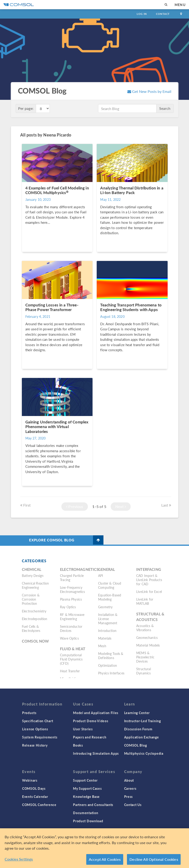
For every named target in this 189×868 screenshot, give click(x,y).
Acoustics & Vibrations (145, 628)
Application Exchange (142, 737)
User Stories (83, 729)
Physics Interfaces (111, 673)
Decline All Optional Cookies (154, 862)
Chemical (31, 569)
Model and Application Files (96, 713)
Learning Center (137, 713)
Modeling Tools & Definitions (111, 656)
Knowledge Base (86, 796)
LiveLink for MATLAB (145, 601)
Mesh (102, 646)
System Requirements (40, 737)
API (101, 575)
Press (129, 796)
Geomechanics (147, 637)
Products (29, 713)
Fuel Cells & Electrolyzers (31, 628)
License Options (35, 729)
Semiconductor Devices (71, 628)
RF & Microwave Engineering (72, 617)
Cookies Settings (19, 861)
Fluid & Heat (73, 649)
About (129, 780)
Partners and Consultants (93, 805)
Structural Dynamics (144, 671)
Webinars (30, 780)
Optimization (108, 665)
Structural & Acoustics (150, 617)
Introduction (107, 631)
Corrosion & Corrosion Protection (31, 599)
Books (78, 745)
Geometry (105, 607)
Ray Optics (68, 607)
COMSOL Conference (39, 805)
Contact (163, 14)
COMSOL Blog (136, 745)
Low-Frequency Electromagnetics (72, 589)
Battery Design (33, 575)
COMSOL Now (35, 641)
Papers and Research (90, 737)
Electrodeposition (35, 619)
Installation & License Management (108, 619)
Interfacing (149, 569)
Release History (35, 745)
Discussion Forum (138, 729)
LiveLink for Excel (149, 592)
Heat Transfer (70, 671)
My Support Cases (87, 788)
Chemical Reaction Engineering (35, 585)
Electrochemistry (34, 611)
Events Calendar (35, 796)
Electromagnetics (79, 569)
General (106, 569)
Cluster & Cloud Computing (110, 585)
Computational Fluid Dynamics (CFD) (71, 659)
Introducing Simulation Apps (96, 753)
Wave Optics (69, 638)
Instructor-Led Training (143, 721)
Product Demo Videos (91, 721)
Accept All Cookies (105, 862)
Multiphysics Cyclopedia (144, 753)
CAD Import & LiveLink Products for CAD (149, 580)
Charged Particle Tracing (72, 578)
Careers (130, 788)
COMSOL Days (34, 788)
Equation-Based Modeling (110, 597)
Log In (142, 14)
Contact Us (133, 805)
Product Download (88, 821)
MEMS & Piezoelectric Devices (145, 657)
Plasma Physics (71, 599)
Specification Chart (38, 721)
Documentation (86, 813)
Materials (105, 638)
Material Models (148, 645)
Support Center (85, 780)
